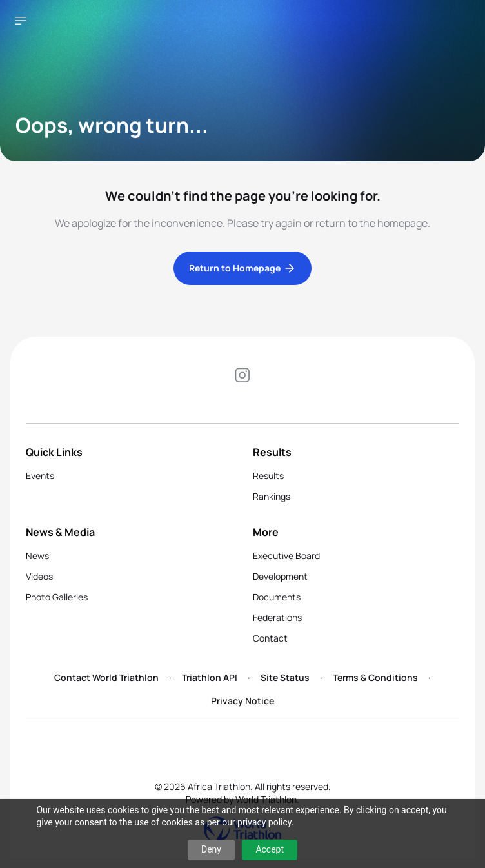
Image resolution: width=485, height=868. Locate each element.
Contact (270, 638)
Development (280, 576)
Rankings (272, 496)
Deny (211, 849)
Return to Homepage (243, 268)
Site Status (285, 677)
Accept (270, 849)
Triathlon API (210, 677)
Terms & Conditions (375, 677)
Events (40, 476)
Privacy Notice (243, 701)
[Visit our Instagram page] (243, 377)
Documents (277, 597)
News (37, 556)
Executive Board (286, 556)
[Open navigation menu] (21, 21)
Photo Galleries (57, 597)
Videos (39, 576)
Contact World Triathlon (106, 677)
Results (268, 476)
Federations (277, 617)
